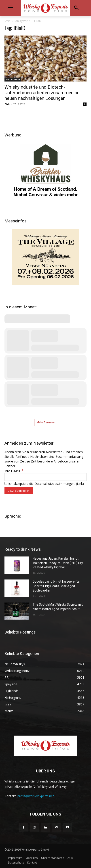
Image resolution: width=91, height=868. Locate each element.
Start (7, 21)
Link (80, 484)
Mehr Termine (46, 422)
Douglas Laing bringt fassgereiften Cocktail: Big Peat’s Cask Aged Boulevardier (57, 586)
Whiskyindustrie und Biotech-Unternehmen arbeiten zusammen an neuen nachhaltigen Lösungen (42, 93)
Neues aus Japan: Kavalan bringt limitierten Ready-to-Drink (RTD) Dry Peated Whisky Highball (58, 563)
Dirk (7, 104)
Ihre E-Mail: (14, 471)
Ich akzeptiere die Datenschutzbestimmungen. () (44, 484)
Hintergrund (13, 79)
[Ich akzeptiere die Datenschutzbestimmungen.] (6, 483)
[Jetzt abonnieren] (19, 491)
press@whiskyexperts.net (36, 796)
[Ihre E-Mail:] (45, 477)
